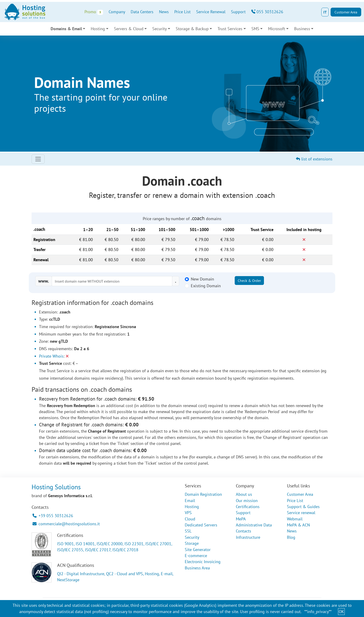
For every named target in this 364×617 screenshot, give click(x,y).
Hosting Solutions (56, 487)
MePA (241, 519)
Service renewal (301, 513)
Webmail (295, 519)
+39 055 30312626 (53, 516)
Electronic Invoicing (203, 562)
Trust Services (230, 29)
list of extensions (314, 159)
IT (325, 12)
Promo (94, 12)
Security (159, 29)
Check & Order (249, 281)
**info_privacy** (318, 612)
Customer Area (346, 12)
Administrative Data (254, 525)
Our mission (247, 501)
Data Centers (142, 12)
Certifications (248, 507)
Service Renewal (211, 12)
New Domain (202, 279)
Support (238, 12)
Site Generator (198, 550)
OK (341, 612)
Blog (291, 537)
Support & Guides (303, 507)
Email (190, 501)
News (164, 12)
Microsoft (277, 29)
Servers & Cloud (129, 29)
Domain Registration (203, 494)
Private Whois (51, 356)
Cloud (190, 519)
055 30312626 (267, 12)
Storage (192, 543)
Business (302, 29)
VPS (188, 513)
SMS (255, 29)
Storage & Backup (192, 29)
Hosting (98, 29)
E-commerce (196, 556)
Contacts (244, 531)
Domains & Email (66, 29)
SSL (188, 531)
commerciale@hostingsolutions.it (66, 524)
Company (117, 12)
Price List (182, 12)
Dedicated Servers (201, 525)
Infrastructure (248, 537)
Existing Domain (206, 286)
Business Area (197, 568)
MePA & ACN (298, 525)
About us (244, 494)
